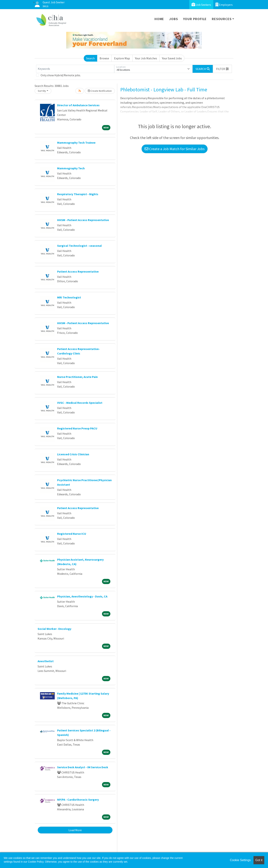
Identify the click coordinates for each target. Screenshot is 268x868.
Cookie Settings (240, 860)
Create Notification (100, 91)
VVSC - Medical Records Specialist (80, 403)
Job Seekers (201, 5)
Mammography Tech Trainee (76, 143)
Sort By (42, 91)
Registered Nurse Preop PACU (77, 428)
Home (159, 19)
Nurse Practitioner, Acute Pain (77, 377)
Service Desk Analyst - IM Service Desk (83, 767)
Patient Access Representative (78, 271)
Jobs (173, 19)
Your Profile (195, 19)
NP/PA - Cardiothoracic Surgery (78, 800)
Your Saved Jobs (172, 58)
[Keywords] (75, 69)
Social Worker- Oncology (54, 629)
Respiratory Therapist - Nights (78, 194)
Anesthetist (46, 661)
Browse (104, 58)
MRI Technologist (69, 297)
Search (90, 58)
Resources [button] (222, 19)
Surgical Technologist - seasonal (79, 246)
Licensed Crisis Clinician (73, 454)
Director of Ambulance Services (78, 105)
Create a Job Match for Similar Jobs (175, 149)
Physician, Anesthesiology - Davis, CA (82, 596)
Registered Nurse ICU (72, 534)
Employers (224, 5)
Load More (75, 830)
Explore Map (122, 58)
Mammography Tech (71, 168)
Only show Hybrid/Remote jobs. (61, 75)
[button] (222, 69)
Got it (259, 860)
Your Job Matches (146, 58)
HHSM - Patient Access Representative (83, 220)
